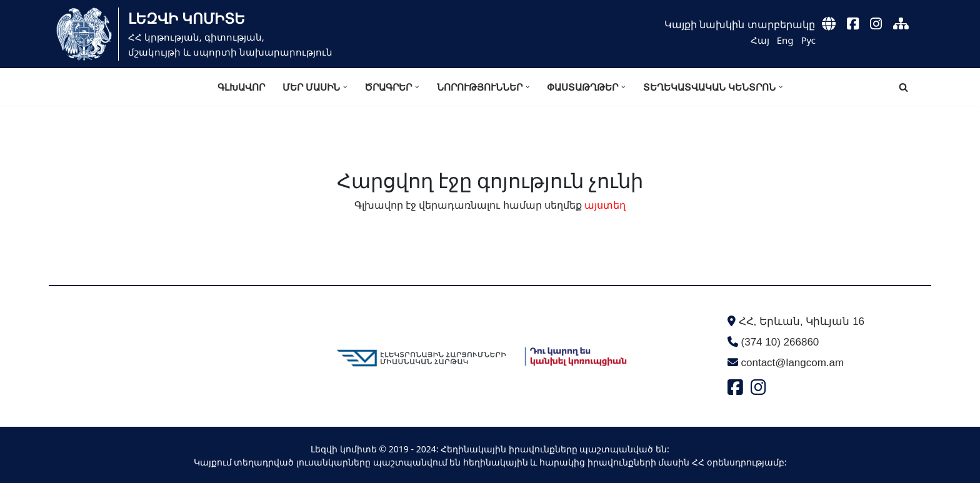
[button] (345, 87)
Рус (808, 40)
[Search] (903, 87)
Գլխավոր (241, 87)
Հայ (760, 40)
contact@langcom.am (793, 363)
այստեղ (605, 205)
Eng (785, 40)
